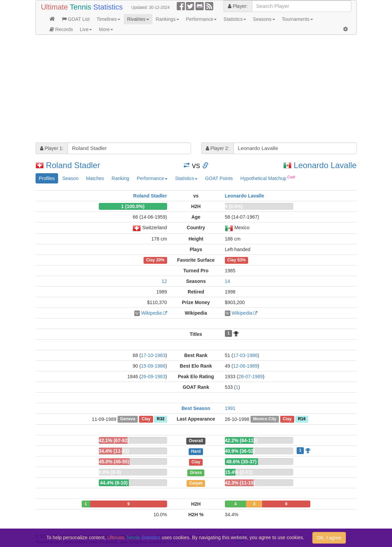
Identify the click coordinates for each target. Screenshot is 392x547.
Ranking (120, 178)
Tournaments (298, 19)
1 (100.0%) (133, 206)
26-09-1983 (153, 377)
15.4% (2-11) (239, 472)
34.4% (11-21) (114, 451)
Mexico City (265, 419)
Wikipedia (152, 313)
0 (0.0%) (234, 206)
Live (86, 29)
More (106, 29)
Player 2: (218, 148)
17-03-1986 (245, 355)
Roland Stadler (73, 165)
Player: (238, 6)
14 (228, 281)
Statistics (235, 19)
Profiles (47, 178)
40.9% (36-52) (240, 451)
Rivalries (138, 19)
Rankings (167, 19)
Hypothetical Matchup (268, 178)
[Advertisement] (196, 90)
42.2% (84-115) (241, 440)
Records (61, 29)
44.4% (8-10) (114, 483)
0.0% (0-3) (110, 472)
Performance (201, 19)
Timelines (108, 19)
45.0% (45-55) (114, 462)
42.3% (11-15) (240, 483)
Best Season (196, 408)
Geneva (127, 419)
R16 (302, 419)
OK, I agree (329, 538)
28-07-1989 (251, 377)
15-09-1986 (153, 366)
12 (164, 281)
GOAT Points (219, 178)
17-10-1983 (153, 355)
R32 (161, 419)
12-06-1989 (245, 366)
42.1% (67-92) (114, 440)
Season (70, 178)
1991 (230, 408)
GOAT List (76, 19)
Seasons (264, 19)
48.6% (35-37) (241, 462)
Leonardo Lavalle (325, 165)
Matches (95, 178)
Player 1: (52, 148)
